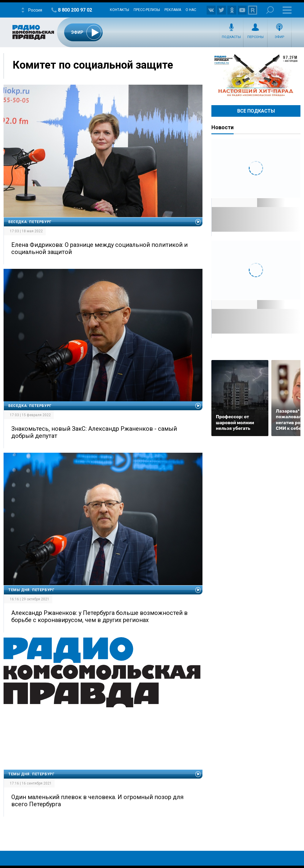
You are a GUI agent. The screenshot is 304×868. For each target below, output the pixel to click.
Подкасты (231, 37)
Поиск (270, 10)
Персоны (255, 37)
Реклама (173, 10)
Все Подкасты (256, 111)
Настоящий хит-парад (256, 75)
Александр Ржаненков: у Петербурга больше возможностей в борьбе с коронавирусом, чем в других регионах (99, 616)
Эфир (280, 37)
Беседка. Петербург (30, 222)
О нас (191, 10)
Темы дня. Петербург (31, 590)
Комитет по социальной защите (93, 65)
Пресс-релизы (147, 10)
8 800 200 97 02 (75, 10)
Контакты (119, 10)
